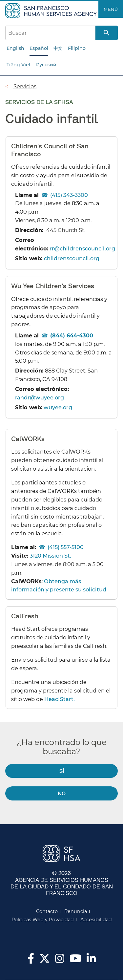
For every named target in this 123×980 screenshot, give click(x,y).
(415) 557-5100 (66, 547)
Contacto (47, 911)
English (15, 48)
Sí (62, 771)
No (62, 793)
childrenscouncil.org (72, 258)
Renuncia (76, 911)
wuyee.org (58, 407)
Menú (111, 9)
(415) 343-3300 (69, 195)
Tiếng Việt (19, 65)
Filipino (77, 48)
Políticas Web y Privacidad (43, 920)
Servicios (25, 86)
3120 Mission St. (51, 556)
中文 (58, 48)
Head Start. (60, 699)
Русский (46, 65)
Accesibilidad (96, 920)
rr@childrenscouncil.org (82, 248)
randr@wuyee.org (40, 397)
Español (39, 48)
